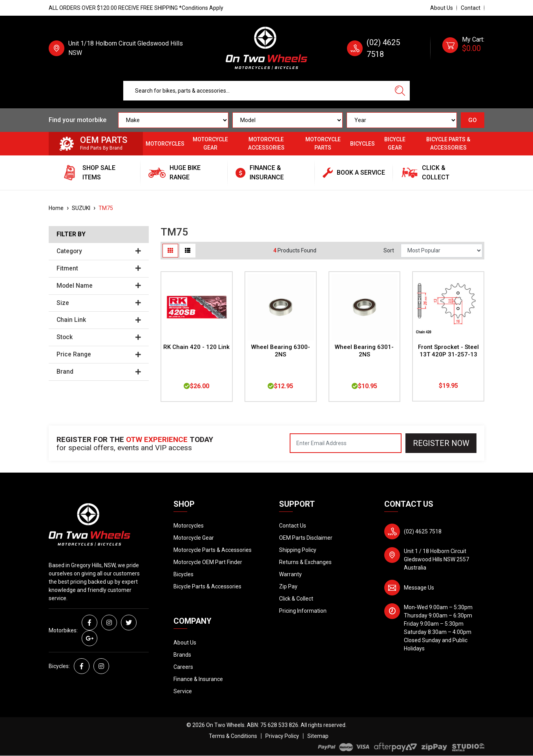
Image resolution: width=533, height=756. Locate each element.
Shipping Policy (298, 550)
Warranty (290, 574)
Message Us (419, 588)
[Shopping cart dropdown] (463, 48)
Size (99, 303)
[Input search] (257, 91)
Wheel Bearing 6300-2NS (281, 351)
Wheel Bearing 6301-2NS (364, 351)
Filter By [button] (71, 234)
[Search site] (400, 91)
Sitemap (318, 736)
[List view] (188, 251)
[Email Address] (346, 443)
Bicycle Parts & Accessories (448, 143)
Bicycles (362, 144)
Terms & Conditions (233, 736)
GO (473, 120)
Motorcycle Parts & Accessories (213, 550)
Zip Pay (288, 586)
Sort (389, 250)
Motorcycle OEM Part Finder (208, 562)
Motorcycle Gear (210, 143)
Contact (471, 8)
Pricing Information (303, 611)
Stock (99, 337)
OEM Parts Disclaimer (306, 538)
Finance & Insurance (198, 679)
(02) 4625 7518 (423, 531)
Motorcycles (165, 144)
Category (99, 251)
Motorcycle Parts (323, 143)
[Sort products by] (442, 251)
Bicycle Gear (395, 143)
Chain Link (99, 320)
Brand (99, 372)
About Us (442, 8)
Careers (183, 667)
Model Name (99, 286)
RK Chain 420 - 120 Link (196, 347)
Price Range (99, 354)
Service (183, 691)
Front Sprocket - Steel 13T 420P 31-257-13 (448, 351)
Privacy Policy (282, 736)
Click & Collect (296, 599)
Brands (182, 655)
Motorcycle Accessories (266, 143)
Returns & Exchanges (305, 562)
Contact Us (293, 526)
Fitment (99, 268)
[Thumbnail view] (170, 251)
